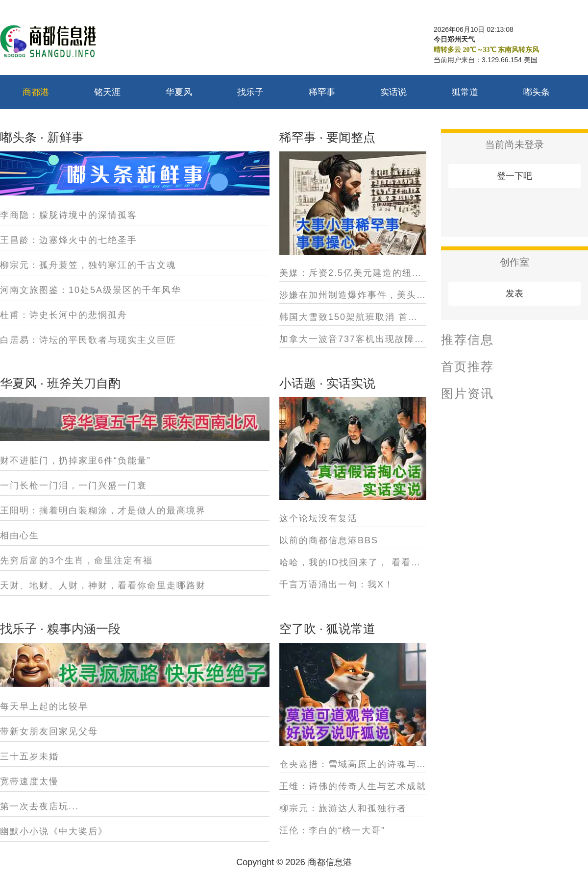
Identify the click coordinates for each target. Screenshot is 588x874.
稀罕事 (322, 92)
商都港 (36, 92)
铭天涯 (107, 92)
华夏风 (179, 92)
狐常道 (465, 92)
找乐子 (250, 92)
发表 (514, 293)
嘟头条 (537, 92)
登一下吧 (514, 176)
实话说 (393, 92)
